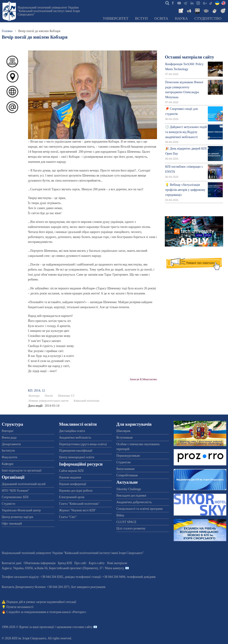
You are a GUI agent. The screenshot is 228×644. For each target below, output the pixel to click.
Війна (120, 515)
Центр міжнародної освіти (77, 457)
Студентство (208, 18)
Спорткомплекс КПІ (15, 497)
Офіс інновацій (12, 524)
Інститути (8, 451)
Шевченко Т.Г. (66, 396)
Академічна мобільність (75, 438)
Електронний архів (72, 497)
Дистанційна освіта (72, 431)
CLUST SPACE (127, 522)
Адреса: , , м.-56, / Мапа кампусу (63, 568)
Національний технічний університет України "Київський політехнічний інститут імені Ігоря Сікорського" (49, 11)
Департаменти (11, 444)
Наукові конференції (73, 484)
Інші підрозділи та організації (22, 470)
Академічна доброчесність (134, 502)
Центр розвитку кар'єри (17, 517)
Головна (7, 31)
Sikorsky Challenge (129, 489)
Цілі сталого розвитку (131, 528)
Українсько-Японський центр (21, 510)
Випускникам (125, 469)
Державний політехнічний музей (24, 484)
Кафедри (8, 464)
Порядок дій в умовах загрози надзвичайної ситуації (41, 602)
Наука (181, 18)
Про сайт (80, 563)
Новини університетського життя (49, 401)
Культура (34, 396)
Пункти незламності (20, 607)
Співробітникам (127, 475)
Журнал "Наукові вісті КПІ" (78, 510)
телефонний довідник (141, 577)
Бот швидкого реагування (88, 587)
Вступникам (125, 438)
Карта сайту (97, 563)
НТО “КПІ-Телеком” (15, 491)
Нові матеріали (117, 563)
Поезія (49, 396)
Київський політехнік (87, 401)
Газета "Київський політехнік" (79, 504)
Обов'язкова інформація (40, 563)
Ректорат (8, 431)
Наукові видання (70, 477)
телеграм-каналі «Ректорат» (68, 612)
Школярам (123, 431)
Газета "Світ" (68, 517)
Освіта (161, 18)
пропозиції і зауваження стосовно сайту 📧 (68, 627)
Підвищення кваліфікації (76, 451)
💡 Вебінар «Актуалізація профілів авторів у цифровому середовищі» (185, 190)
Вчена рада (9, 438)
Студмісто (8, 504)
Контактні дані (12, 563)
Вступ (141, 18)
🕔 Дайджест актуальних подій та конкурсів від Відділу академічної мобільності (186, 132)
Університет (116, 18)
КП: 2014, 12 (37, 391)
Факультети (9, 457)
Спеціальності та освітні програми (140, 509)
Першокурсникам (128, 456)
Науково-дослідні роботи (76, 491)
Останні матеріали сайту (189, 57)
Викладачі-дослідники (131, 495)
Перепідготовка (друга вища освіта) (83, 444)
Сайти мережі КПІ (71, 471)
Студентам (124, 462)
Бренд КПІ (65, 563)
